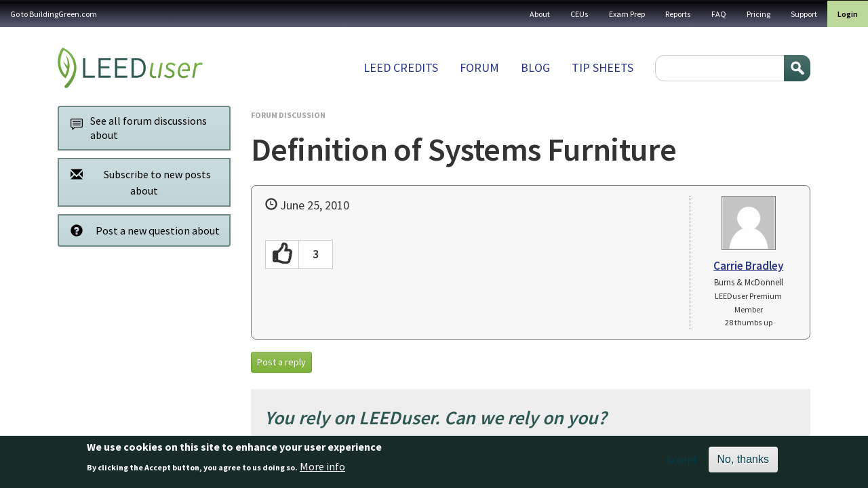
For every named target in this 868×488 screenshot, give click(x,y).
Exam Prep (627, 14)
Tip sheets (603, 67)
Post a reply (281, 362)
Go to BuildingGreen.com (54, 14)
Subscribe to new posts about (137, 182)
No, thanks (743, 464)
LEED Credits (401, 67)
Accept (682, 464)
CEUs (579, 14)
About (540, 14)
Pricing (758, 14)
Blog (535, 67)
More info (322, 470)
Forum (479, 67)
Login (848, 14)
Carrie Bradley (748, 266)
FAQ (719, 14)
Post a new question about (141, 230)
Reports (678, 14)
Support (804, 14)
